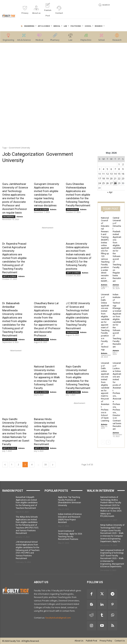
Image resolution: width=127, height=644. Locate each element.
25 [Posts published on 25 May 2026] (103, 183)
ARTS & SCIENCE (41, 209)
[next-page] (53, 465)
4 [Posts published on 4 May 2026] (103, 169)
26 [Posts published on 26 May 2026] (107, 183)
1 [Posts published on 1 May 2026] (119, 164)
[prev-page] (5, 465)
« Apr (110, 192)
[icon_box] (25, 11)
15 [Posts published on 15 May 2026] (119, 174)
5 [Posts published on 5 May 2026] (107, 169)
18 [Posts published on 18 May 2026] (103, 178)
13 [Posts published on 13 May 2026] (111, 174)
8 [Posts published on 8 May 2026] (119, 169)
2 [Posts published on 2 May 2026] (123, 164)
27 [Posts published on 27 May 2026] (111, 183)
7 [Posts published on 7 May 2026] (115, 169)
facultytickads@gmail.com (58, 618)
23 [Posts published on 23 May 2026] (123, 178)
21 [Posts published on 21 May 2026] (115, 178)
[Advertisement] (16, 95)
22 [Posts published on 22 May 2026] (119, 178)
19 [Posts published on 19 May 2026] (107, 178)
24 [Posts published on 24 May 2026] (100, 183)
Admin (20, 217)
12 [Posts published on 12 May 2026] (107, 174)
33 (46, 465)
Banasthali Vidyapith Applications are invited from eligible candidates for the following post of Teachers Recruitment (27, 503)
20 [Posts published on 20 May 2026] (111, 178)
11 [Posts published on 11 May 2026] (103, 174)
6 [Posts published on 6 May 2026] (111, 169)
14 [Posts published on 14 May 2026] (115, 174)
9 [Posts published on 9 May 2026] (123, 169)
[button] (104, 5)
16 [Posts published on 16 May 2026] (123, 174)
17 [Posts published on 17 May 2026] (100, 178)
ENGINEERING (9, 217)
